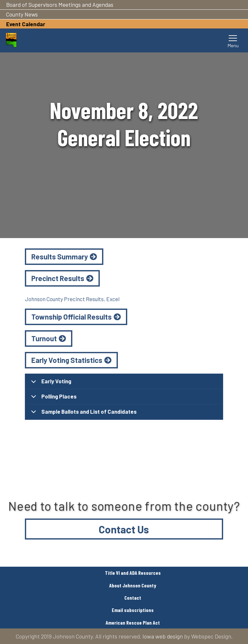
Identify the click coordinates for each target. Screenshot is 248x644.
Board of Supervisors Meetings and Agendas (60, 5)
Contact (133, 598)
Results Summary (60, 257)
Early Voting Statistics (67, 360)
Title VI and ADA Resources (133, 573)
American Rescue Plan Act (133, 622)
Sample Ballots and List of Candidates (83, 414)
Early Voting (50, 383)
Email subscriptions (133, 610)
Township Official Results (72, 317)
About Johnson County (133, 585)
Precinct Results (58, 278)
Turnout (44, 338)
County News (22, 14)
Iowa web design (163, 636)
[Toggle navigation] (233, 40)
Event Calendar (26, 24)
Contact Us (124, 529)
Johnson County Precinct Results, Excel (72, 299)
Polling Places (53, 399)
